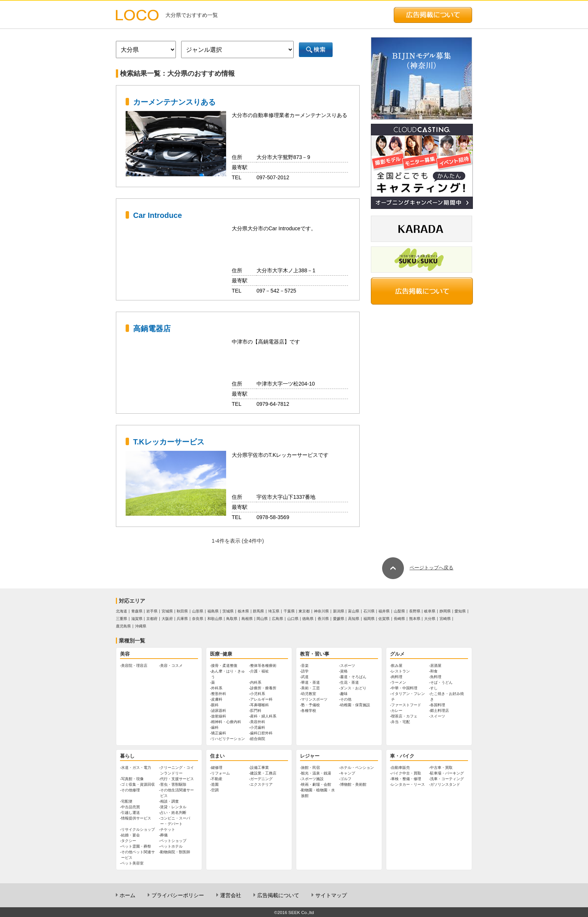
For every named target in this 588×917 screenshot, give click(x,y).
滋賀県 (137, 619)
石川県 (369, 611)
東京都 (304, 611)
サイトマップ (331, 895)
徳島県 (308, 619)
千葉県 (289, 611)
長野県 (415, 611)
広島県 (277, 619)
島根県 (247, 619)
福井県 (384, 611)
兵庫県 (182, 619)
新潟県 (339, 611)
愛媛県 (339, 619)
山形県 (198, 611)
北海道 (121, 611)
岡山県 (262, 619)
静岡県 (445, 611)
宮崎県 (445, 619)
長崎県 (399, 619)
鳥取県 (232, 619)
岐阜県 (430, 611)
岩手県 (152, 611)
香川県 (323, 619)
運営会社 (231, 895)
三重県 (121, 619)
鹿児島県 (123, 626)
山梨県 (399, 611)
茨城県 (228, 611)
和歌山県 (215, 619)
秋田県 (182, 611)
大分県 (430, 619)
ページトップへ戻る (418, 568)
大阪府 (167, 619)
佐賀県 (384, 619)
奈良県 (198, 619)
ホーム (127, 895)
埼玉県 (274, 611)
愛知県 (460, 611)
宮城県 (167, 611)
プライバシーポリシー (178, 895)
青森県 (137, 611)
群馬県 (258, 611)
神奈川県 (321, 611)
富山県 (354, 611)
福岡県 (369, 619)
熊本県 (415, 619)
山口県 (293, 619)
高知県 (354, 619)
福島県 (213, 611)
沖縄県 (141, 626)
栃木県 (243, 611)
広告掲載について (278, 895)
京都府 (152, 619)
